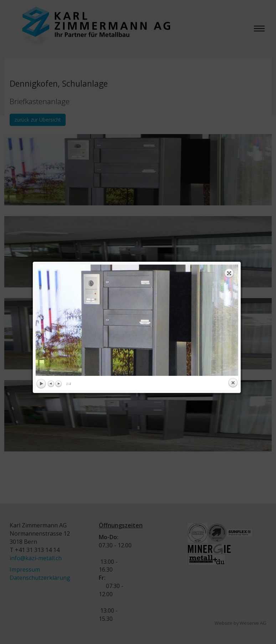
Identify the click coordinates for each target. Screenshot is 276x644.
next (188, 127)
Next (57, 190)
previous (84, 127)
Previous (50, 190)
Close (232, 189)
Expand (228, 80)
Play (40, 190)
